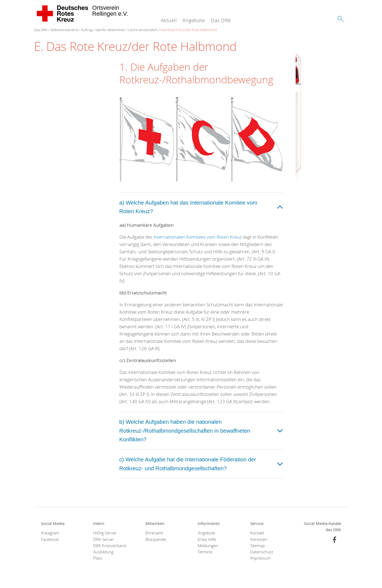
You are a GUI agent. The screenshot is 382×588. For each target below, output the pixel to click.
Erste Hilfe (207, 539)
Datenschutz (262, 552)
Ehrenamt (154, 533)
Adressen (259, 539)
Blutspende (156, 539)
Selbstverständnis (64, 30)
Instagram (50, 533)
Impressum (260, 558)
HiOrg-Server (105, 533)
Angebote (194, 20)
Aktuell (169, 20)
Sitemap (257, 546)
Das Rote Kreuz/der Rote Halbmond (189, 30)
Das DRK (221, 20)
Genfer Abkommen (110, 30)
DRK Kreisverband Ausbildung (110, 549)
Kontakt (257, 533)
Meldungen (208, 546)
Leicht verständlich (143, 30)
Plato (98, 558)
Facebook (50, 539)
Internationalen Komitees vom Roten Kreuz (198, 237)
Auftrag (87, 30)
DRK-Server (104, 539)
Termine (205, 552)
